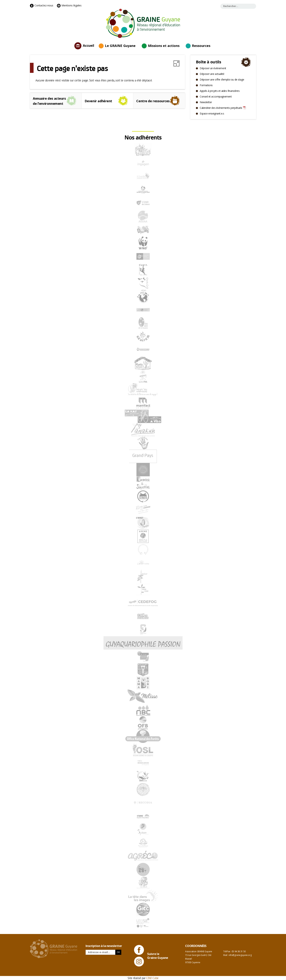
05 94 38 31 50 (239, 951)
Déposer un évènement (213, 68)
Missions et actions (164, 46)
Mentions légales (69, 5)
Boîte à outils (208, 62)
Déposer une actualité (212, 74)
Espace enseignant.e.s (212, 113)
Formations (206, 85)
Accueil (88, 45)
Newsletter (206, 102)
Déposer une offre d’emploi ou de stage (222, 80)
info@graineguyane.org (240, 955)
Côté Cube (152, 978)
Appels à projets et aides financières (220, 91)
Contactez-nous (42, 5)
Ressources (201, 46)
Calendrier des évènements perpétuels (221, 108)
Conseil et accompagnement (216, 96)
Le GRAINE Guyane (120, 46)
